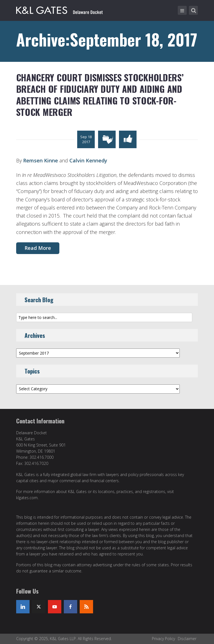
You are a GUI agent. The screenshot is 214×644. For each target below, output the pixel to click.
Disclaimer (187, 639)
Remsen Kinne (41, 160)
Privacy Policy (163, 639)
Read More (38, 248)
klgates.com (27, 498)
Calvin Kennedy (88, 160)
